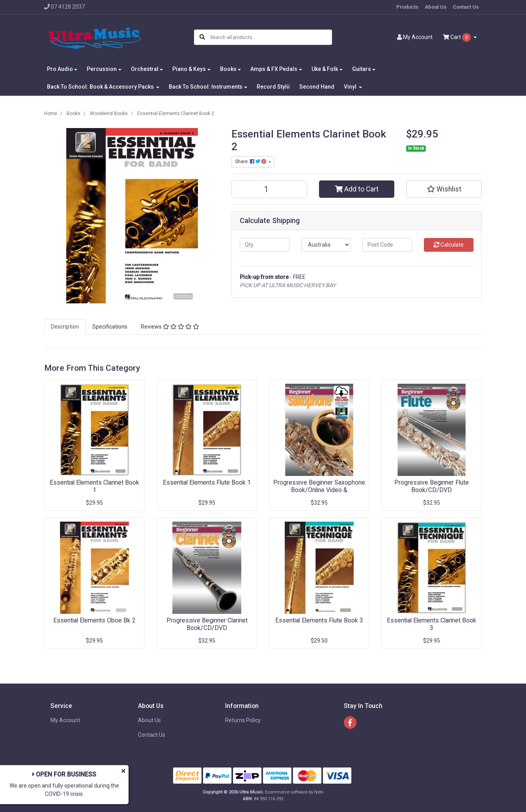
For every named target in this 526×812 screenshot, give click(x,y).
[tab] (65, 327)
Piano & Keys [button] (189, 69)
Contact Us (466, 7)
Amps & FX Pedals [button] (274, 69)
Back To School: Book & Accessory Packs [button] (101, 87)
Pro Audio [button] (60, 69)
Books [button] (228, 69)
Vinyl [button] (351, 87)
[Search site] (202, 37)
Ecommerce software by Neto (294, 792)
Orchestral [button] (145, 69)
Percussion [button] (102, 69)
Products (407, 7)
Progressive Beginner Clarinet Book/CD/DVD (207, 624)
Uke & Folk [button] (325, 69)
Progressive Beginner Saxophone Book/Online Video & (319, 486)
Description (65, 327)
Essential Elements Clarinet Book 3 (432, 624)
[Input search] (271, 37)
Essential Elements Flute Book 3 (319, 620)
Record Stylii (273, 87)
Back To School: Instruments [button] (206, 87)
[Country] (326, 245)
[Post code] (387, 245)
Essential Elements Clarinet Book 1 (94, 486)
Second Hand (317, 87)
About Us (436, 7)
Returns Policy (243, 720)
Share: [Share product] (251, 162)
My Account (65, 720)
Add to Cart (357, 189)
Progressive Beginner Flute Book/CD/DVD (432, 486)
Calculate (449, 245)
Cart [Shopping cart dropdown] (457, 37)
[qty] (265, 245)
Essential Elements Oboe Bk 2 (94, 620)
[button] (444, 189)
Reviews (170, 327)
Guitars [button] (362, 69)
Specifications (110, 327)
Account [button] (415, 37)
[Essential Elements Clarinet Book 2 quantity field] (269, 189)
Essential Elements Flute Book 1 (207, 482)
